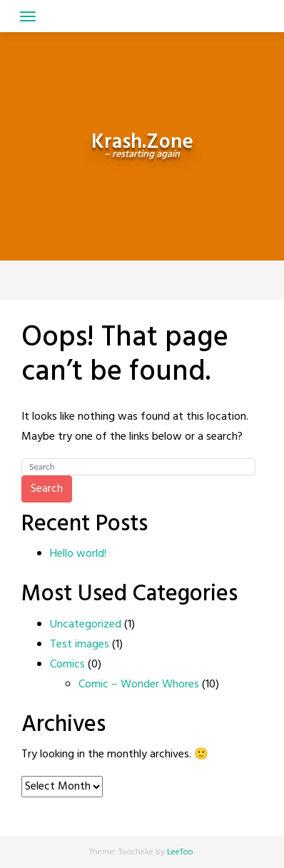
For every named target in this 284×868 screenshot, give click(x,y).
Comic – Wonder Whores (139, 685)
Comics (67, 665)
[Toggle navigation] (28, 16)
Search (47, 489)
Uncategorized (86, 625)
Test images (80, 645)
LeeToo (180, 852)
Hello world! (78, 554)
